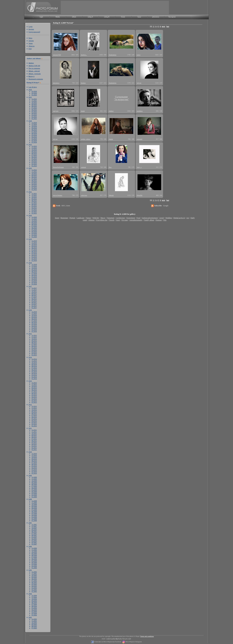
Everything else (102, 220)
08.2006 (34, 555)
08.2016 (34, 319)
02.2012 (34, 424)
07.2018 (34, 273)
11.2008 (34, 503)
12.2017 (34, 288)
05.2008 (34, 513)
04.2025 (34, 113)
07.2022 (34, 179)
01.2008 (34, 520)
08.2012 (34, 413)
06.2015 (34, 346)
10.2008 (34, 504)
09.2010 (34, 459)
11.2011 (34, 432)
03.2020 (34, 233)
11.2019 (34, 243)
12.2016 (34, 312)
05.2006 (34, 561)
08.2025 (34, 106)
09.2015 (34, 341)
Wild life (96, 218)
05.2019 (34, 253)
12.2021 (34, 193)
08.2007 (34, 532)
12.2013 (34, 383)
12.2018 (34, 264)
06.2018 (34, 275)
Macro (103, 218)
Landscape (81, 218)
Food (139, 218)
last (168, 26)
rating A (90, 17)
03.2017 (34, 304)
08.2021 (34, 201)
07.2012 (34, 415)
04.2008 (34, 515)
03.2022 (34, 186)
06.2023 (34, 157)
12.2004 (34, 595)
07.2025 (34, 108)
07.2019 (34, 250)
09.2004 (34, 601)
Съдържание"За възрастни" (121, 98)
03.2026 (34, 91)
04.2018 (34, 279)
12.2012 (34, 406)
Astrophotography (136, 220)
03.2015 (34, 351)
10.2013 (34, 386)
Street (57, 218)
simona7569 (57, 55)
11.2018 (34, 266)
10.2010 (34, 457)
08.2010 (34, 461)
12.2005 (34, 572)
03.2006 (34, 564)
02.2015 (34, 353)
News (30, 38)
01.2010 (34, 473)
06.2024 (34, 133)
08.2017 (34, 295)
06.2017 (34, 299)
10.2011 (34, 433)
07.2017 (34, 297)
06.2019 (34, 251)
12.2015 (34, 335)
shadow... (84, 55)
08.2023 (34, 153)
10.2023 (34, 150)
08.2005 (34, 579)
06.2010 (34, 464)
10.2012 (34, 410)
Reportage (64, 218)
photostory (156, 17)
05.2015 (34, 348)
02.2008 (34, 519)
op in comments (34, 68)
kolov (139, 55)
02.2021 (34, 211)
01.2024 (34, 142)
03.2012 (34, 422)
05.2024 (34, 135)
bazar (139, 17)
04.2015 (34, 350)
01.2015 (34, 355)
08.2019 (34, 248)
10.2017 (34, 292)
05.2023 (34, 159)
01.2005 (34, 591)
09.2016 (34, 317)
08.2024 (34, 130)
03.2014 (34, 375)
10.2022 (34, 173)
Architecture (121, 218)
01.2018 (34, 284)
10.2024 (34, 126)
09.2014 (34, 364)
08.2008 (34, 508)
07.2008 (34, 510)
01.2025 (34, 119)
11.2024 (34, 124)
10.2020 (34, 221)
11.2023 (34, 148)
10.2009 (34, 481)
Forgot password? (34, 32)
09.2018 (34, 270)
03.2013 (34, 399)
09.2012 (34, 412)
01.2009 (34, 497)
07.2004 (34, 604)
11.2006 (34, 550)
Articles (31, 41)
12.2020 (34, 217)
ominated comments (36, 79)
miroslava (56, 83)
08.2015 (34, 342)
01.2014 (34, 379)
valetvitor (84, 195)
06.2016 (34, 322)
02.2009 (34, 495)
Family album (149, 220)
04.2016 (34, 326)
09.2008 (34, 506)
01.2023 (34, 166)
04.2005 (34, 586)
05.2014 (34, 371)
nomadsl (139, 139)
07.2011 (34, 439)
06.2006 (34, 559)
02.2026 (34, 93)
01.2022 (34, 189)
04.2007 (34, 539)
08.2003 (34, 626)
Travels (112, 220)
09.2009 (34, 483)
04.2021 (34, 208)
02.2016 (34, 330)
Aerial (162, 218)
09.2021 (34, 199)
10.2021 (34, 197)
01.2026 (34, 95)
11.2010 (34, 455)
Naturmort (111, 218)
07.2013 (34, 392)
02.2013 (34, 400)
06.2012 (34, 417)
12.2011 (34, 430)
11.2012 (34, 408)
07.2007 (34, 533)
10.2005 (34, 575)
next (163, 26)
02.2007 (34, 542)
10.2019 (34, 244)
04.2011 (34, 444)
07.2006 (34, 557)
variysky (56, 111)
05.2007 (34, 537)
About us (32, 46)
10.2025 (34, 102)
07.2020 (34, 226)
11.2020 (34, 219)
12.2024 (34, 123)
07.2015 (34, 344)
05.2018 (34, 277)
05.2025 (34, 111)
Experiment (131, 218)
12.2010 (34, 454)
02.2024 (34, 140)
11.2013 (34, 384)
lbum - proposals (35, 74)
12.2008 (34, 501)
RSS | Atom (66, 206)
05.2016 (34, 324)
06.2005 (34, 582)
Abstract (92, 220)
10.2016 (34, 315)
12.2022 (34, 170)
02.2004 (34, 613)
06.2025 (34, 110)
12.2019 (34, 241)
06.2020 (34, 228)
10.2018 (34, 268)
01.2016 (34, 331)
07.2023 (34, 155)
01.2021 (34, 213)
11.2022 (34, 172)
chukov (111, 111)
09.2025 (34, 104)
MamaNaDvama (58, 167)
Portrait (73, 218)
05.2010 (34, 466)
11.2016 (34, 313)
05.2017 (34, 301)
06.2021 (34, 204)
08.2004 (34, 603)
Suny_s (139, 167)
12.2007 (34, 524)
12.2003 (34, 619)
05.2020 (34, 230)
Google (166, 206)
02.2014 (34, 377)
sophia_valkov (86, 139)
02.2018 (34, 282)
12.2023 (34, 146)
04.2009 (34, 491)
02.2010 (34, 471)
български (172, 17)
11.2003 (34, 621)
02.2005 (34, 590)
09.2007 (34, 530)
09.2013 (34, 388)
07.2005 (34, 581)
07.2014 (34, 368)
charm (111, 139)
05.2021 (34, 206)
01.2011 (34, 450)
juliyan (139, 83)
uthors (31, 63)
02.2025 (34, 117)
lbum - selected (34, 71)
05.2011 (34, 442)
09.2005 (34, 577)
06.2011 (34, 441)
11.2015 (34, 337)
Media (58, 17)
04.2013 (34, 397)
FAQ (30, 49)
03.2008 (34, 517)
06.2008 (34, 512)
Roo (110, 167)
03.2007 (34, 541)
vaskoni (83, 167)
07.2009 (34, 486)
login (41, 17)
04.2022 (34, 184)
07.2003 (34, 628)
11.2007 (34, 526)
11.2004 (34, 597)
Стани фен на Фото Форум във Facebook (107, 642)
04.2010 (34, 468)
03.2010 (34, 470)
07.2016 (34, 321)
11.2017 (34, 290)
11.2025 (34, 101)
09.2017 (34, 293)
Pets (165, 220)
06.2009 (34, 488)
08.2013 (34, 390)
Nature (89, 218)
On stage (125, 220)
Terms (31, 43)
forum (123, 17)
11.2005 (34, 574)
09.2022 (34, 175)
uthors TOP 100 (34, 66)
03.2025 (34, 115)
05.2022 (34, 182)
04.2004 (34, 610)
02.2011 (34, 448)
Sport (118, 220)
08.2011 (34, 437)
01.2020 (34, 237)
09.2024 (34, 128)
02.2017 (34, 306)
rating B (107, 17)
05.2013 (34, 395)
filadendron (113, 55)
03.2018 (34, 280)
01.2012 (34, 426)
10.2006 (34, 552)
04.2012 (34, 421)
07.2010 (34, 462)
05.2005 (34, 584)
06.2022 (34, 181)
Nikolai (111, 195)
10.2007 (34, 528)
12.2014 (34, 359)
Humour (159, 220)
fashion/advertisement (150, 218)
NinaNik (140, 195)
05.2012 (34, 419)
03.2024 (34, 139)
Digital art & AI (179, 218)
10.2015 (34, 339)
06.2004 (34, 606)
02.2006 (34, 566)
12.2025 (34, 99)
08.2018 (34, 272)
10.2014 (34, 363)
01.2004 (34, 615)
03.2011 (34, 446)
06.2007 (34, 535)
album (74, 17)
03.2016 (34, 328)
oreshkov (140, 111)
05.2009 (34, 490)
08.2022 (34, 177)
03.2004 (34, 611)
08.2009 (34, 484)
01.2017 (34, 308)
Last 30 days (33, 87)
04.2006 (34, 562)
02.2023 (34, 164)
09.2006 (34, 553)
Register (31, 29)
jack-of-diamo (58, 195)
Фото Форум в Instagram (133, 642)
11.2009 (34, 479)
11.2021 (34, 195)
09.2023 (34, 152)
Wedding (169, 218)
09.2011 (34, 435)
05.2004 (34, 608)
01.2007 (34, 544)
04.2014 (34, 373)
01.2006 (34, 568)
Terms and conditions (147, 636)
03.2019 (34, 257)
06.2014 (34, 370)
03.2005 (34, 588)
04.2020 (34, 231)
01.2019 (34, 260)
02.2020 (34, 235)
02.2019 (34, 259)
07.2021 (34, 202)
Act (188, 218)
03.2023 (34, 162)
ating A (32, 76)
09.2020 (34, 222)
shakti (83, 111)
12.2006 (34, 548)
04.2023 (34, 160)
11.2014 (34, 361)
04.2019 (34, 255)
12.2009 (34, 477)
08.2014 (34, 366)
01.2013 (34, 402)
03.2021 (34, 210)
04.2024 (34, 137)
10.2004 (34, 599)
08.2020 (34, 224)
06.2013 (34, 393)
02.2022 (34, 188)
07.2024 (34, 131)
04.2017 (34, 302)
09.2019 (34, 246)
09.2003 (34, 624)
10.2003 (34, 623)
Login (30, 26)
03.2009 (34, 493)
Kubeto (83, 83)
